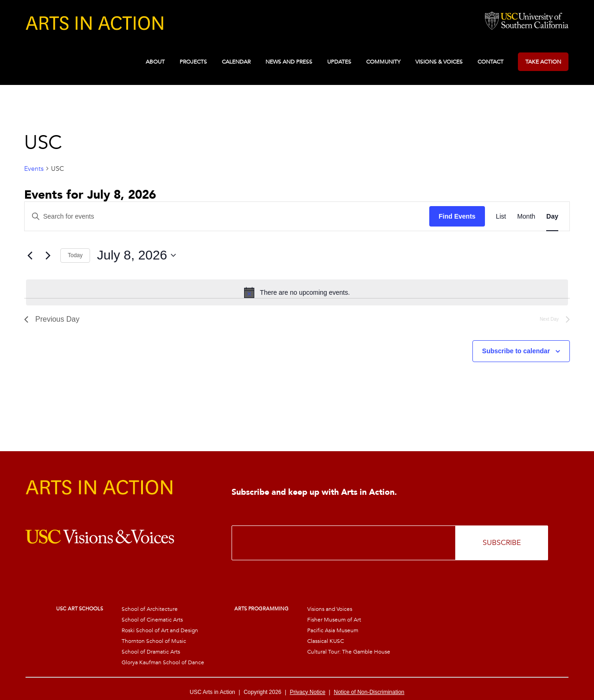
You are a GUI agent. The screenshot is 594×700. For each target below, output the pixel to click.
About (155, 62)
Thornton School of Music (154, 641)
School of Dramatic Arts (151, 652)
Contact (491, 62)
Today (75, 255)
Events (34, 169)
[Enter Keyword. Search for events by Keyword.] (227, 217)
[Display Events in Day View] (552, 217)
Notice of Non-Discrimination (369, 692)
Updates (339, 62)
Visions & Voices (439, 62)
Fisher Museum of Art (334, 620)
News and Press (289, 62)
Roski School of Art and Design (160, 630)
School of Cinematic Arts (152, 620)
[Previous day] (30, 255)
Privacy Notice (307, 692)
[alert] (297, 292)
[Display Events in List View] (501, 217)
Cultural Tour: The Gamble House (349, 652)
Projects (193, 62)
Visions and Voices (330, 609)
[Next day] (48, 255)
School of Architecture (150, 609)
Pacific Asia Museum (333, 630)
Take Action (543, 62)
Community (383, 62)
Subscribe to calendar (516, 351)
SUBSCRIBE (502, 543)
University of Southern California (527, 21)
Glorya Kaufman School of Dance (163, 662)
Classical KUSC (326, 641)
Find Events (457, 216)
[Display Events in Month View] (526, 217)
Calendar (236, 62)
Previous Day (52, 319)
